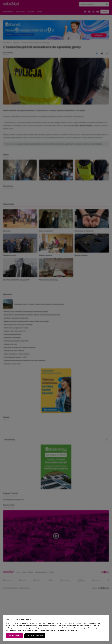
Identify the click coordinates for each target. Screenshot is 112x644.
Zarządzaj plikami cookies (35, 636)
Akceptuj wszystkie (14, 636)
